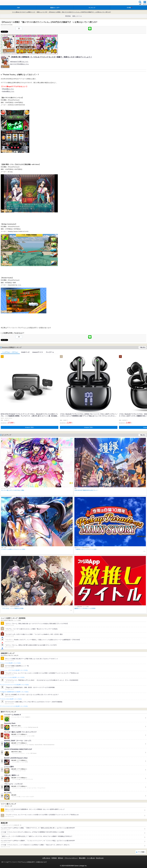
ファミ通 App (7, 3)
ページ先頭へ (142, 852)
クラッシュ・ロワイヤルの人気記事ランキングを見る (15, 670)
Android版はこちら (8, 91)
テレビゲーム (50, 352)
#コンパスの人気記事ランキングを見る (11, 663)
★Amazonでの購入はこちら (19, 62)
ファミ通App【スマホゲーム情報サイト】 (24, 12)
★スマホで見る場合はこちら (20, 64)
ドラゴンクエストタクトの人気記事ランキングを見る (15, 706)
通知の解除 (82, 858)
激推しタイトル (77, 16)
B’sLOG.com (100, 858)
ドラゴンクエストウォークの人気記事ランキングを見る (15, 685)
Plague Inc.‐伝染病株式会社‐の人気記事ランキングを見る (15, 692)
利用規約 (54, 858)
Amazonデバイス (38, 352)
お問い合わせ (46, 858)
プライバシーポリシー (71, 858)
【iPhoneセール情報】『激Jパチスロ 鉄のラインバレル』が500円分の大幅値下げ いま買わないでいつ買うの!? (80, 12)
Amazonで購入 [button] (30, 427)
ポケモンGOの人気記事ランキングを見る (12, 699)
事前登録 (68, 16)
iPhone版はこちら (8, 89)
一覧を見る (142, 347)
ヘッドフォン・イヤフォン (10, 352)
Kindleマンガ (25, 352)
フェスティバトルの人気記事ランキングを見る (13, 677)
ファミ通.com (91, 858)
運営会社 (61, 858)
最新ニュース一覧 (42, 12)
